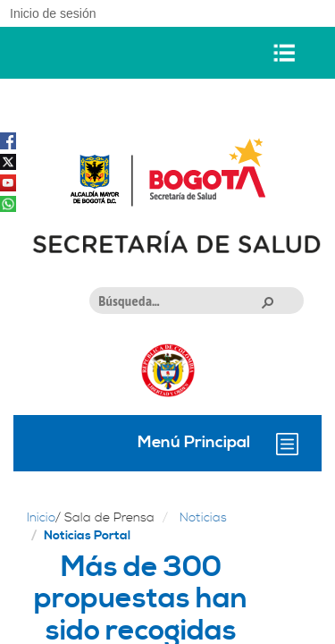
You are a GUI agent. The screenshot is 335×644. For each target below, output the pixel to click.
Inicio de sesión (53, 13)
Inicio (41, 518)
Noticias (203, 518)
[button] (267, 301)
